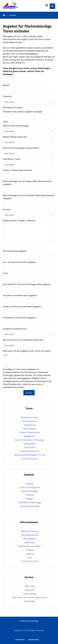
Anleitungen (44, 68)
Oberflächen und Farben (30, 546)
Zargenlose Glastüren (30, 451)
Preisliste (30, 550)
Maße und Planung (30, 531)
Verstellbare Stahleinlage (30, 502)
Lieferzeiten (30, 542)
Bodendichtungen (30, 491)
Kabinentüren (30, 444)
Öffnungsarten (30, 539)
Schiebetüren (30, 425)
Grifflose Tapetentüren (30, 432)
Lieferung (30, 554)
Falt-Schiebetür (30, 429)
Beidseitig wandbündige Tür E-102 (30, 455)
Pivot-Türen (30, 447)
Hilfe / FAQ (30, 586)
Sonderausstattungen (30, 506)
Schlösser (30, 495)
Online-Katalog (30, 594)
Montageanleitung (30, 535)
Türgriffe (30, 484)
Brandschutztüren (30, 459)
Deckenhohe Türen (30, 417)
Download (30, 590)
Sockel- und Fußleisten (30, 487)
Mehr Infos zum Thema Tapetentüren (30, 597)
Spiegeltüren (30, 436)
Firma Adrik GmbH (30, 561)
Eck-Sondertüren (30, 421)
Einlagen (30, 499)
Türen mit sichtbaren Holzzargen (30, 440)
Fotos (30, 557)
